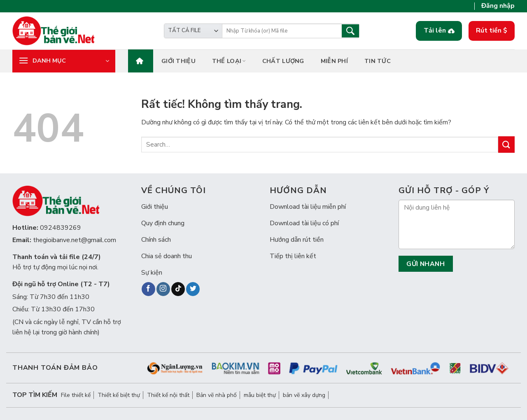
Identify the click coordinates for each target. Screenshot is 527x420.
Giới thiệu (178, 61)
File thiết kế (76, 395)
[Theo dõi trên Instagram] (163, 289)
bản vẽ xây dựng (304, 395)
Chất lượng (283, 61)
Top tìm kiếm (35, 395)
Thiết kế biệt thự (119, 395)
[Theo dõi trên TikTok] (178, 289)
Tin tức (378, 61)
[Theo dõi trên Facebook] (148, 289)
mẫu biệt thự (260, 395)
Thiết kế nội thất (168, 395)
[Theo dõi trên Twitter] (193, 289)
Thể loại (229, 61)
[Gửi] (506, 144)
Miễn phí (334, 61)
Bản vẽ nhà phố (217, 395)
